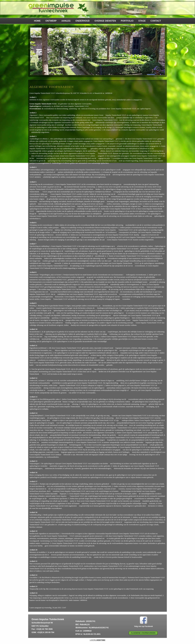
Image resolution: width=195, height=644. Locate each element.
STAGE (142, 21)
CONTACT (156, 21)
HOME (37, 21)
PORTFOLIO (127, 21)
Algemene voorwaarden (143, 633)
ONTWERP (51, 21)
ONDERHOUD (83, 21)
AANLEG (66, 21)
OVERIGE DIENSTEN (105, 21)
